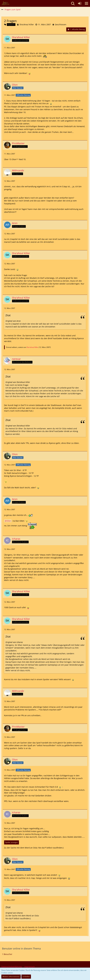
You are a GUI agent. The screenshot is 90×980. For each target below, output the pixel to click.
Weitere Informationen (11, 977)
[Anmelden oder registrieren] (80, 3)
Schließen (26, 977)
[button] (86, 3)
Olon (9, 521)
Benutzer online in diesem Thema (21, 949)
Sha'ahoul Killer (27, 24)
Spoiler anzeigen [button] (12, 842)
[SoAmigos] (5, 3)
